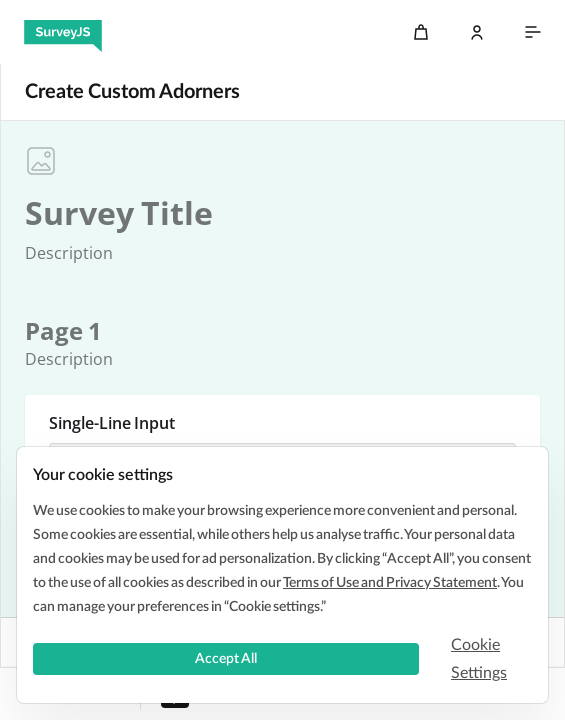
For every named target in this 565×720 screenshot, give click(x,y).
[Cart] (421, 32)
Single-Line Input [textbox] (112, 423)
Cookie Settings (479, 659)
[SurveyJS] (63, 32)
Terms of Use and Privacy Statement (390, 583)
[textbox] (119, 213)
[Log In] (477, 32)
